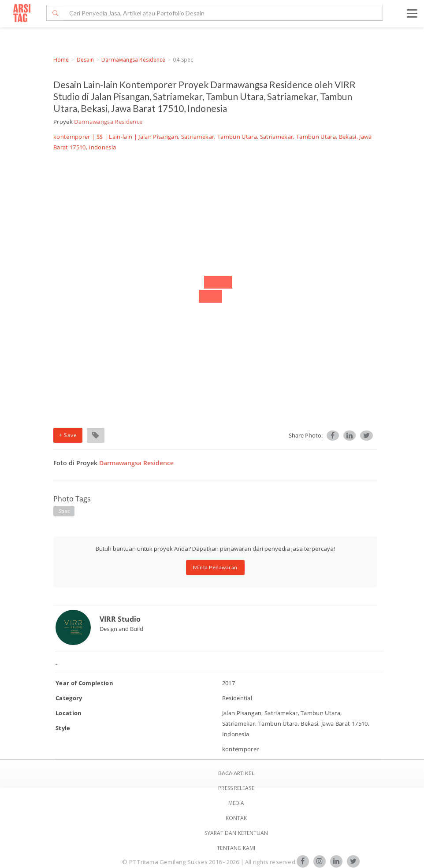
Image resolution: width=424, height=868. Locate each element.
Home (61, 60)
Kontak (236, 818)
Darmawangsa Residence (133, 60)
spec (64, 511)
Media (236, 803)
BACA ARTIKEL (236, 773)
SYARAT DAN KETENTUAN (236, 833)
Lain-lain (121, 137)
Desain (86, 60)
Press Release (236, 788)
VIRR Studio (120, 619)
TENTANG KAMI (236, 848)
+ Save (68, 435)
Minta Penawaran (215, 567)
